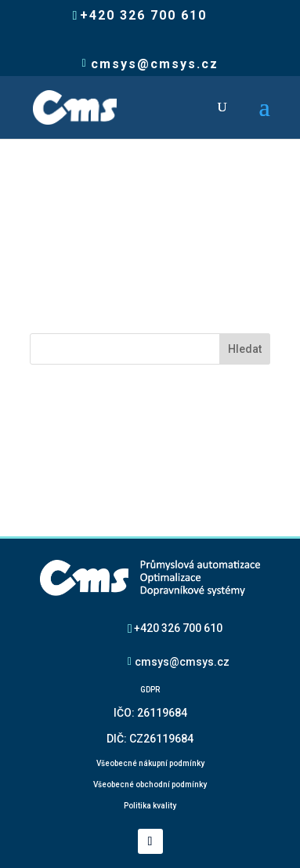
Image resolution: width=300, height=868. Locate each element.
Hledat (245, 349)
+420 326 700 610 (178, 628)
